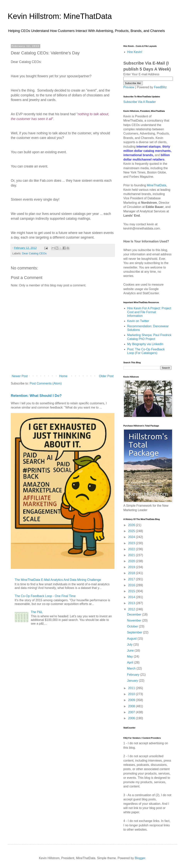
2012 (132, 609)
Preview (129, 87)
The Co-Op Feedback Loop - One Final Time (45, 596)
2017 (132, 579)
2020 (132, 561)
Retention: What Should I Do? (36, 396)
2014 (132, 597)
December (135, 614)
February (134, 675)
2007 (132, 712)
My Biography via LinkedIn (145, 344)
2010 (132, 694)
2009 (132, 700)
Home (63, 376)
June (131, 651)
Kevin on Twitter (138, 321)
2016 (132, 585)
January (133, 681)
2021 (132, 555)
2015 (132, 591)
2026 (132, 525)
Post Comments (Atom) (46, 383)
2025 (132, 531)
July (130, 645)
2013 (132, 603)
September (135, 632)
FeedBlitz (160, 87)
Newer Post (20, 376)
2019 (132, 567)
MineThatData (157, 185)
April (130, 662)
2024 (132, 537)
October (133, 626)
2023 (132, 543)
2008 (132, 706)
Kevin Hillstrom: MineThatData (60, 16)
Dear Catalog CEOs (34, 253)
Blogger (140, 858)
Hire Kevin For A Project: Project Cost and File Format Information (149, 312)
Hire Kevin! (135, 52)
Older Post (106, 376)
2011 (132, 688)
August (132, 639)
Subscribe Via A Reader (140, 102)
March (132, 668)
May (130, 656)
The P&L (37, 612)
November (135, 620)
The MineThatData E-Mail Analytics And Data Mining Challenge (58, 580)
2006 (132, 718)
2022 (132, 549)
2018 (132, 573)
